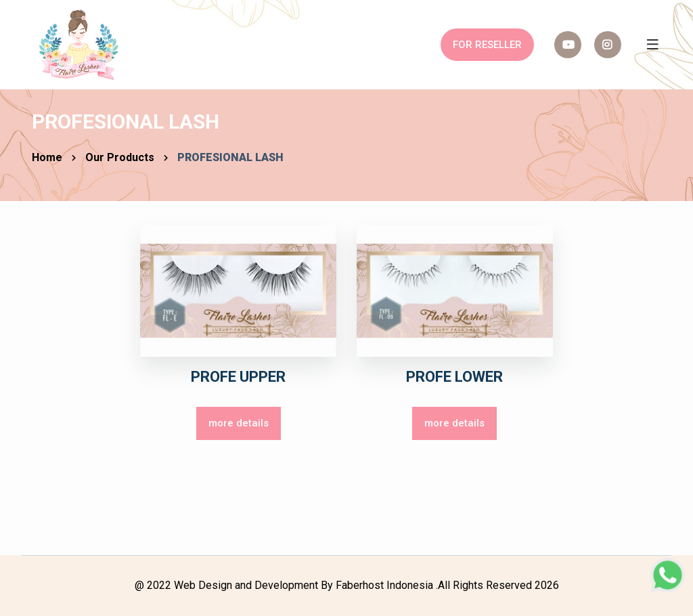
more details (239, 423)
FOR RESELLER (487, 45)
